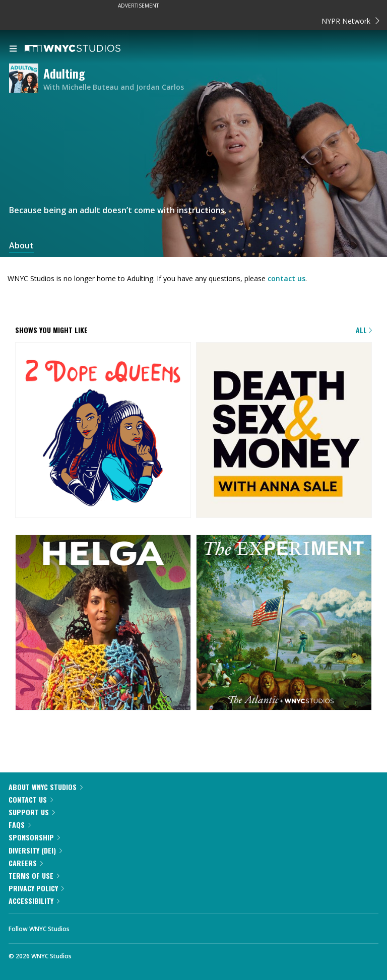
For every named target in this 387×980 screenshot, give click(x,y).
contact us (286, 278)
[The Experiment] (284, 623)
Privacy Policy (36, 888)
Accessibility (34, 901)
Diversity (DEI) (35, 850)
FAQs (20, 825)
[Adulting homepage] (26, 79)
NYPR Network (350, 21)
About (21, 246)
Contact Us (31, 799)
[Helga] (103, 623)
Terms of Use (34, 875)
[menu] (13, 49)
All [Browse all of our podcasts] (364, 330)
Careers (26, 863)
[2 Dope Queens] (103, 431)
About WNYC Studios (46, 787)
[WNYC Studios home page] (85, 49)
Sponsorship (34, 837)
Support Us (32, 812)
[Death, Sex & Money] (284, 431)
